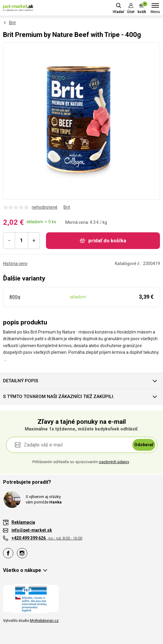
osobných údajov (114, 462)
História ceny (15, 264)
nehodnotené (45, 207)
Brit (12, 23)
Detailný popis (21, 381)
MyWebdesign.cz (44, 621)
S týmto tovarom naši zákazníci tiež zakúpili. (59, 397)
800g (15, 297)
